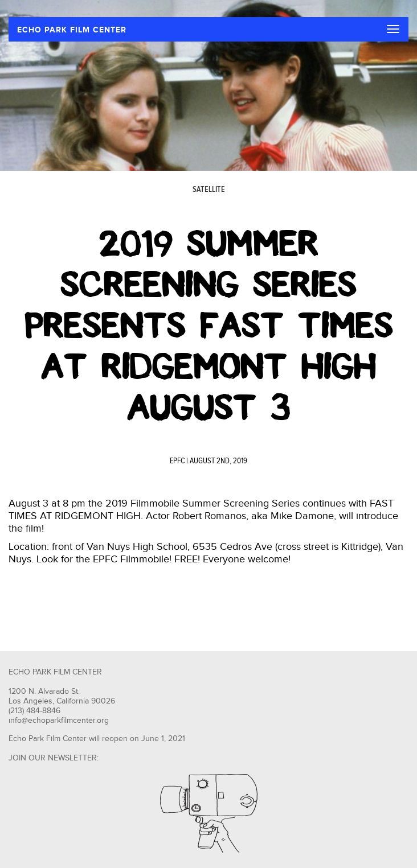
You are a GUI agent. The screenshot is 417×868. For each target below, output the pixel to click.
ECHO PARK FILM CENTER (72, 30)
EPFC (177, 461)
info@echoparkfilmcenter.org (59, 721)
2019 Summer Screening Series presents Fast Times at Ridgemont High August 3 (209, 326)
